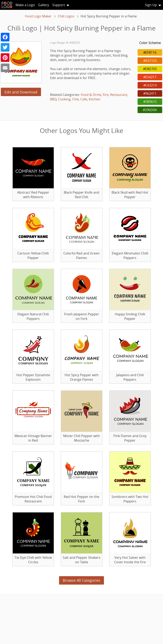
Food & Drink (91, 95)
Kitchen (95, 99)
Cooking (64, 99)
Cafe (84, 99)
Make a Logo (25, 5)
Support (59, 5)
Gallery (44, 5)
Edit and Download (21, 92)
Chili (75, 99)
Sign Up (151, 5)
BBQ (53, 99)
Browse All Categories (81, 580)
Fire (106, 95)
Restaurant (119, 95)
